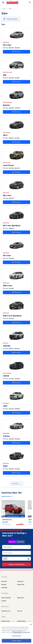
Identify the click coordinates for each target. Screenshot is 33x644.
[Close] (31, 624)
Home (4, 9)
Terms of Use (5, 621)
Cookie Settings (16, 636)
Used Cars (21, 542)
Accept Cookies (17, 641)
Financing (4, 588)
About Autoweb (6, 598)
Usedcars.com (6, 611)
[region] (16, 633)
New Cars (12, 542)
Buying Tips (21, 584)
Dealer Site (21, 598)
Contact (4, 601)
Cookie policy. (26, 632)
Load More (16, 483)
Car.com (20, 611)
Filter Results (11, 19)
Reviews (4, 584)
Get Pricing (17, 52)
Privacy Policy (21, 621)
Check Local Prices (17, 564)
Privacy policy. (17, 632)
